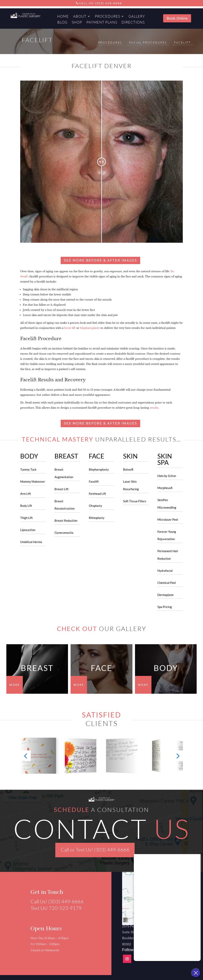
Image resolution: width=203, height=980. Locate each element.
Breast (37, 671)
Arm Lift (26, 494)
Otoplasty (95, 506)
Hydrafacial (165, 571)
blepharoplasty (90, 328)
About (80, 17)
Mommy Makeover (33, 481)
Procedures (107, 17)
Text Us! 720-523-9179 (54, 908)
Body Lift (26, 506)
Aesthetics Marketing (34, 973)
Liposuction (28, 530)
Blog (62, 23)
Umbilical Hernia (31, 542)
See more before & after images (100, 260)
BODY (29, 456)
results (154, 408)
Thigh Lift (26, 518)
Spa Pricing (165, 607)
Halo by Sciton (167, 476)
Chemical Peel (167, 583)
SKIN (130, 456)
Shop (77, 23)
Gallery (137, 17)
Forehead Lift (97, 494)
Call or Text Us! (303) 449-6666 (95, 850)
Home (63, 17)
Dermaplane (165, 595)
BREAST (66, 456)
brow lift (70, 328)
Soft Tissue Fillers (135, 501)
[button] (26, 756)
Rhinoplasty (97, 518)
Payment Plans (102, 23)
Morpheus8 (165, 488)
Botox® (128, 469)
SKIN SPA (165, 459)
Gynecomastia (64, 533)
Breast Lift (62, 489)
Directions (133, 23)
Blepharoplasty (99, 469)
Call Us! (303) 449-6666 (101, 3)
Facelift (94, 481)
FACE (97, 456)
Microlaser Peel (168, 519)
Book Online (177, 18)
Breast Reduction (66, 520)
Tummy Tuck (28, 469)
